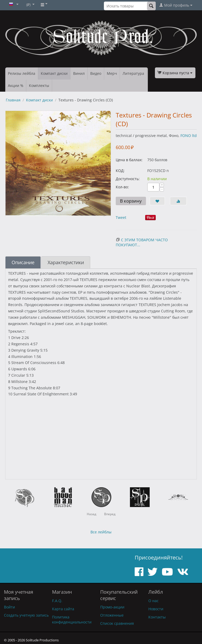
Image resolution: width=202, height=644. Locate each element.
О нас (153, 601)
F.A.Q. (57, 601)
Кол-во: (122, 187)
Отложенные (112, 615)
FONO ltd (189, 136)
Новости (156, 609)
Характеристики (66, 262)
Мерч (112, 73)
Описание (23, 262)
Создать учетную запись (26, 615)
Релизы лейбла (22, 73)
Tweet (121, 217)
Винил (79, 73)
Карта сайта (63, 609)
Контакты (157, 617)
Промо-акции (112, 607)
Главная (13, 100)
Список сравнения (117, 623)
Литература (133, 73)
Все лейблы (101, 532)
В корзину (131, 201)
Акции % (16, 85)
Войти (9, 607)
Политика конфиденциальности (72, 620)
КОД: (120, 171)
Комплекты (39, 85)
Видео (96, 73)
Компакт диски (54, 73)
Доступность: (128, 179)
